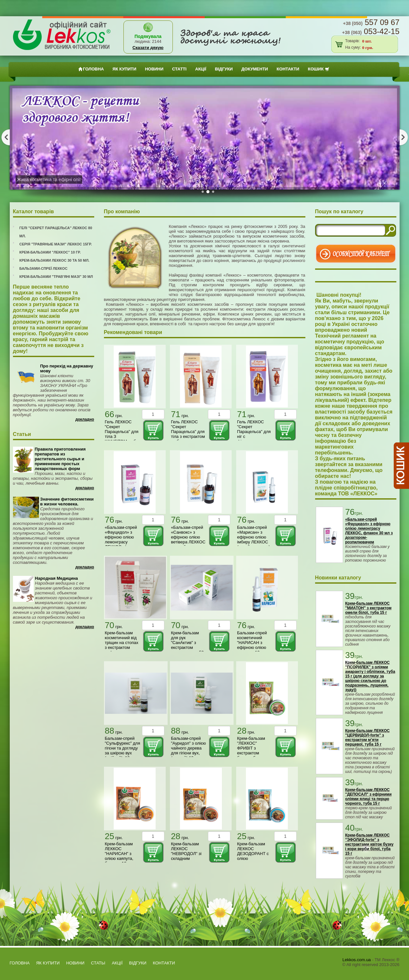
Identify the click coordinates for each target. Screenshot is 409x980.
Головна (91, 69)
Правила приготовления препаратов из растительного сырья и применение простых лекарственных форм (60, 459)
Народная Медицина (57, 578)
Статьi (98, 963)
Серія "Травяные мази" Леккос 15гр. (56, 244)
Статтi (179, 69)
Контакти (288, 69)
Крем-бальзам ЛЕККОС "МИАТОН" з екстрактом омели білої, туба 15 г (369, 608)
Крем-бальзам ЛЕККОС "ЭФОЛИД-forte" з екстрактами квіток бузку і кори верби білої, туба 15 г (370, 844)
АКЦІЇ (201, 69)
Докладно (85, 419)
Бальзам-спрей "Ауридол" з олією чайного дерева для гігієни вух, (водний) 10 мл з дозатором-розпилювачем (188, 753)
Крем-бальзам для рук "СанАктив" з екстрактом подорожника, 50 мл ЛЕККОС (187, 645)
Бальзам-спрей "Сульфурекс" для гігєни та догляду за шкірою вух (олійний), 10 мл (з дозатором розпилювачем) (123, 753)
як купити (124, 69)
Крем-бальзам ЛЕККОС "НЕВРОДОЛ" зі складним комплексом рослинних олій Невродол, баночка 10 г (186, 861)
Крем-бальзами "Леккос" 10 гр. (50, 252)
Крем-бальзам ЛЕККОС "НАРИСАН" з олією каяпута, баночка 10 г (119, 854)
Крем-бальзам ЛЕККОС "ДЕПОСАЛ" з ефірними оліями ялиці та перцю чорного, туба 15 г (369, 797)
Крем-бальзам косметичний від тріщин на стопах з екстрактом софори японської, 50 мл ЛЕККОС (122, 647)
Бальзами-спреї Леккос (44, 268)
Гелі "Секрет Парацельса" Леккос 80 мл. (56, 232)
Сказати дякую (148, 48)
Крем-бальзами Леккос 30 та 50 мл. (55, 260)
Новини (154, 69)
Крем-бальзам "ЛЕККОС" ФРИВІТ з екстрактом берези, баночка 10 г (253, 751)
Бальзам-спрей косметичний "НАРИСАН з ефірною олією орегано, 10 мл (252, 643)
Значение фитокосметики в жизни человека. (67, 502)
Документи (255, 69)
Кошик (319, 69)
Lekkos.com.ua (357, 960)
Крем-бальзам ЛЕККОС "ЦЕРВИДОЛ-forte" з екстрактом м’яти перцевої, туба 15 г (368, 738)
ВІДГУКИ (224, 69)
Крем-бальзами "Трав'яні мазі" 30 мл (56, 277)
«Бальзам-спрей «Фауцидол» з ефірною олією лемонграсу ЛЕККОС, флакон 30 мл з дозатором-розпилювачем (122, 544)
